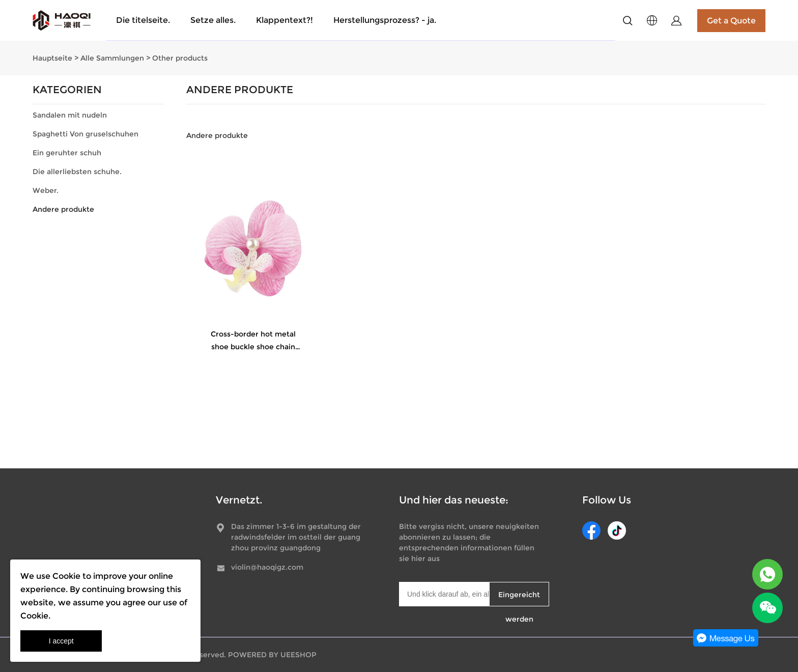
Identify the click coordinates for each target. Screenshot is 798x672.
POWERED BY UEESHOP (272, 655)
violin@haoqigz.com (267, 567)
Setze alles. (213, 20)
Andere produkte (63, 209)
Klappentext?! (284, 20)
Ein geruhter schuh (67, 153)
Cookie (66, 576)
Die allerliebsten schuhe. (77, 172)
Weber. (46, 190)
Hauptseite (52, 58)
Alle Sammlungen (112, 58)
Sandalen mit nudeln (70, 115)
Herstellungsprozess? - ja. (385, 20)
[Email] (444, 594)
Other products (180, 58)
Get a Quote (731, 21)
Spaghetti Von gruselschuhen (85, 134)
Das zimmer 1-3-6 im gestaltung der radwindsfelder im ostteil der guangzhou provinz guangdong (296, 537)
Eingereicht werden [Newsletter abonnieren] (519, 598)
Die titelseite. (143, 20)
